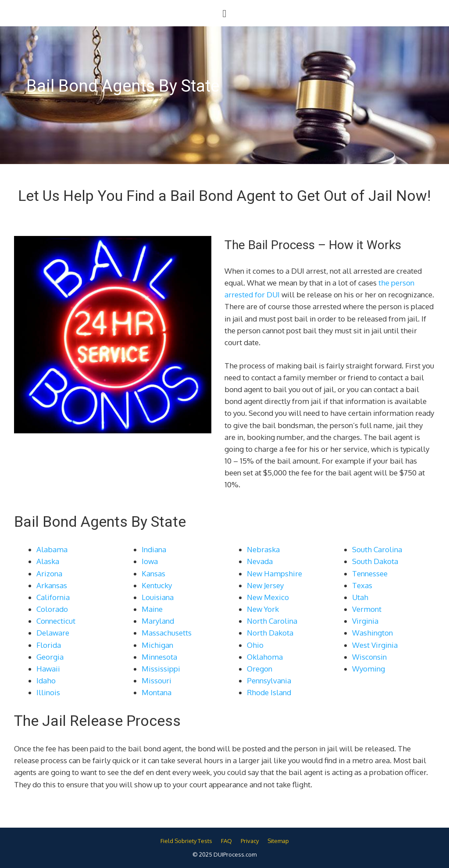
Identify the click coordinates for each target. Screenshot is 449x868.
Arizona (49, 573)
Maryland (158, 621)
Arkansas (52, 585)
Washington (372, 633)
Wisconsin (369, 657)
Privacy (250, 841)
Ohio (255, 645)
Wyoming (369, 669)
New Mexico (268, 597)
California (53, 597)
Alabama (52, 549)
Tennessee (370, 573)
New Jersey (265, 585)
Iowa (150, 561)
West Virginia (375, 645)
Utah (360, 597)
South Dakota (375, 561)
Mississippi (161, 669)
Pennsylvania (269, 680)
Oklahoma (265, 657)
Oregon (260, 669)
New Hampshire (274, 573)
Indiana (154, 549)
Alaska (48, 561)
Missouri (157, 680)
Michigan (157, 645)
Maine (152, 609)
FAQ (226, 841)
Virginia (365, 621)
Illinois (48, 692)
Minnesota (159, 657)
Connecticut (56, 621)
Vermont (367, 609)
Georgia (50, 657)
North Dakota (270, 633)
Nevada (260, 561)
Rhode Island (269, 692)
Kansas (153, 573)
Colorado (52, 609)
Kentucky (157, 585)
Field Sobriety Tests (186, 841)
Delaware (53, 633)
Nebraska (263, 549)
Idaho (46, 680)
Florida (49, 645)
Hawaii (48, 669)
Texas (362, 585)
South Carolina (377, 549)
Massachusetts (167, 633)
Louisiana (158, 597)
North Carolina (272, 621)
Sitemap (278, 841)
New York (263, 609)
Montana (157, 692)
